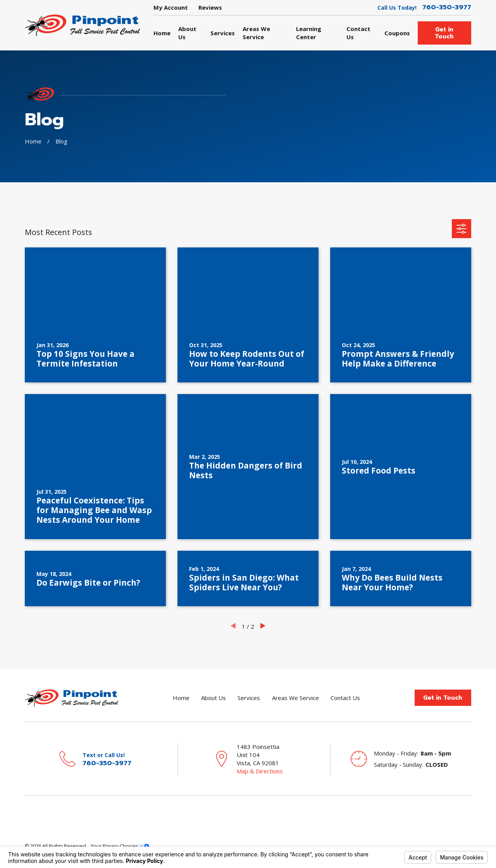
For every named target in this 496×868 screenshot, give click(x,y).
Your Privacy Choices (120, 846)
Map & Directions (260, 771)
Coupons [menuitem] (397, 33)
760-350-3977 (447, 8)
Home (181, 698)
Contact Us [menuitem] (358, 33)
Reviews (210, 7)
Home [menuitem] (162, 33)
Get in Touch (444, 33)
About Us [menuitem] (187, 33)
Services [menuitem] (223, 33)
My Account (171, 7)
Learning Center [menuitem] (309, 33)
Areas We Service (295, 698)
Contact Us (345, 698)
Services (249, 698)
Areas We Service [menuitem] (256, 33)
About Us (214, 698)
